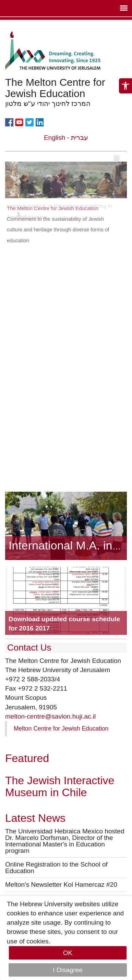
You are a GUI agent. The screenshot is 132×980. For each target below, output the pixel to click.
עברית (80, 138)
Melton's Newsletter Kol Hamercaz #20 (61, 884)
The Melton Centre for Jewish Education (53, 208)
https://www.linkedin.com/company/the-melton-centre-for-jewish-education (39, 122)
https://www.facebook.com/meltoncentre (9, 122)
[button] (125, 86)
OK (68, 953)
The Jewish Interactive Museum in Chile (60, 786)
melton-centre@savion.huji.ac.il (50, 716)
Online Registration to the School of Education (56, 868)
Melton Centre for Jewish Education (61, 729)
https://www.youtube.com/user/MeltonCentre (19, 122)
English (55, 138)
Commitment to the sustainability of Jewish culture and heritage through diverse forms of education (58, 230)
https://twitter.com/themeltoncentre (29, 122)
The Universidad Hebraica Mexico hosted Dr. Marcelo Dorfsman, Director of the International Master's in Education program (65, 841)
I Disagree (68, 970)
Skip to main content (29, 24)
